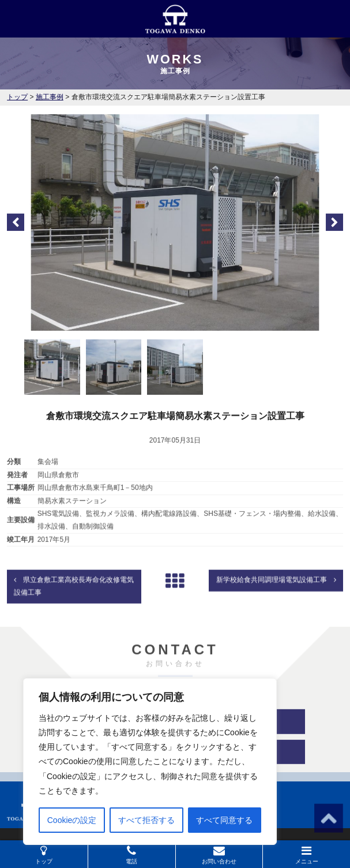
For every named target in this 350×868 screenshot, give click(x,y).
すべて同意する (224, 820)
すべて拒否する (146, 820)
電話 (131, 855)
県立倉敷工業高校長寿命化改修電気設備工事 (74, 600)
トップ (44, 855)
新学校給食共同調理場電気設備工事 (276, 593)
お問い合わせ (219, 855)
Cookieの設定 (72, 820)
